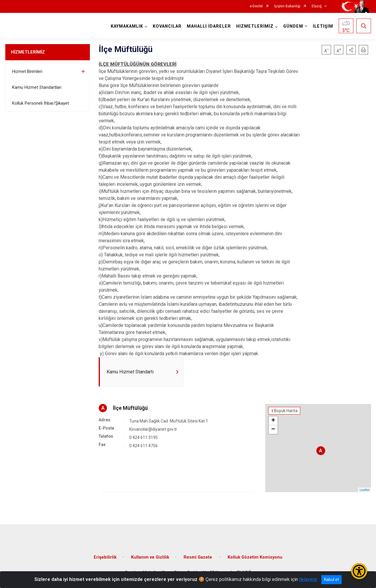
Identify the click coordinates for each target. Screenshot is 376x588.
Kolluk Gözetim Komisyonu (255, 557)
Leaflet (364, 490)
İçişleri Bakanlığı (287, 6)
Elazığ (317, 6)
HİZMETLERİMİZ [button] (255, 26)
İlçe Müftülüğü (130, 408)
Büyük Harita (286, 411)
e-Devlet (256, 6)
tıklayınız (308, 579)
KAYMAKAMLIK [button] (127, 26)
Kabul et (331, 579)
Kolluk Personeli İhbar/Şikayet (41, 103)
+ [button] (273, 421)
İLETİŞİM (323, 26)
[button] (351, 50)
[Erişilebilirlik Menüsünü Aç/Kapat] (359, 571)
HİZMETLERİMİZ (28, 52)
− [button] (273, 430)
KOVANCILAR (167, 26)
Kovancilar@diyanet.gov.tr (153, 429)
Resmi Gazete (198, 557)
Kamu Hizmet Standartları (37, 87)
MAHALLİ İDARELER (209, 26)
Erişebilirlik (105, 557)
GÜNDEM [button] (293, 26)
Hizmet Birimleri (27, 71)
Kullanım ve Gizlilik (150, 557)
